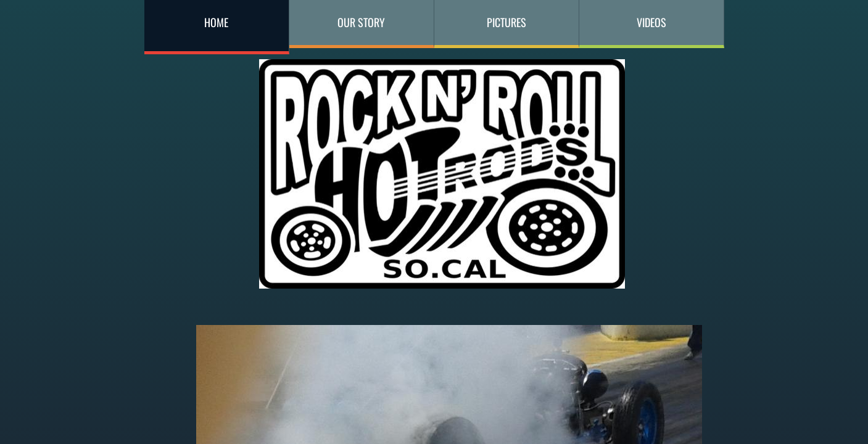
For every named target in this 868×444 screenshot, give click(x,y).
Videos (651, 22)
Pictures (506, 22)
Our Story (361, 22)
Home (216, 22)
